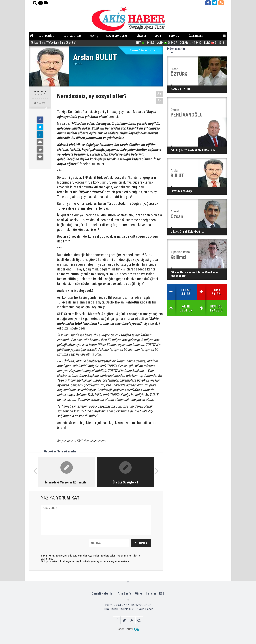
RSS (162, 593)
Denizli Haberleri (103, 593)
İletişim (151, 593)
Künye (138, 593)
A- (160, 101)
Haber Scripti (125, 629)
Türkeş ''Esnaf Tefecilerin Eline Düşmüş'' (53, 43)
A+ (159, 94)
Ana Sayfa (124, 593)
